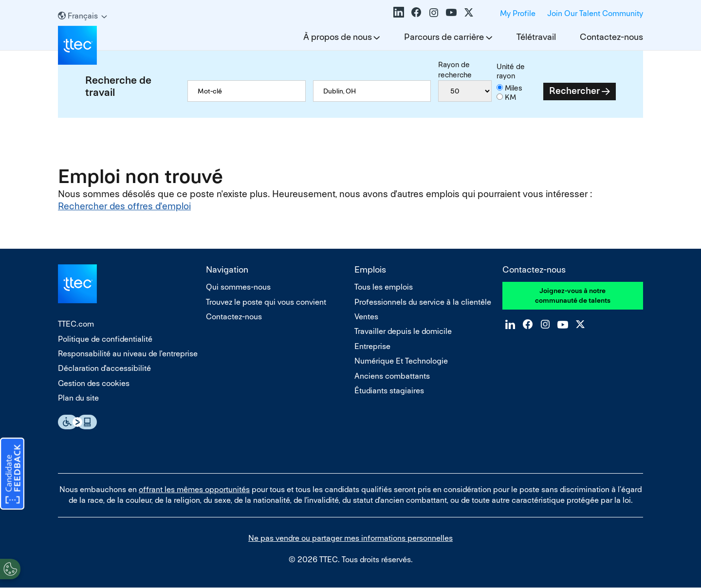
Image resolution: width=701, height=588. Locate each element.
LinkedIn (399, 12)
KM (510, 97)
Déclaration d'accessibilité (104, 368)
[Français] (83, 16)
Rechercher (574, 91)
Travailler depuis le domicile (403, 331)
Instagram (434, 12)
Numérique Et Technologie (401, 361)
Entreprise (372, 346)
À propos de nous (338, 37)
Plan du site (78, 398)
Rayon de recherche (455, 69)
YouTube (451, 12)
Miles (514, 88)
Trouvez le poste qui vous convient (266, 302)
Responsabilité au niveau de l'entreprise (128, 354)
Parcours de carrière (444, 37)
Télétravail (536, 37)
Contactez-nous (611, 37)
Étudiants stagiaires (389, 391)
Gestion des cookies (94, 383)
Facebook (416, 12)
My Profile (518, 13)
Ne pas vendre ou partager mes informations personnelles (350, 538)
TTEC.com (76, 324)
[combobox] (372, 91)
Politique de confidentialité (105, 339)
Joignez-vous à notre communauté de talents (573, 295)
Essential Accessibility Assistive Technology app (77, 422)
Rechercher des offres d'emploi (124, 206)
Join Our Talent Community (595, 13)
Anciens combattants (392, 376)
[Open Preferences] (10, 568)
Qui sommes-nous (238, 287)
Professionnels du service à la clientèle (423, 302)
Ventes (366, 317)
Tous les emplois (384, 287)
